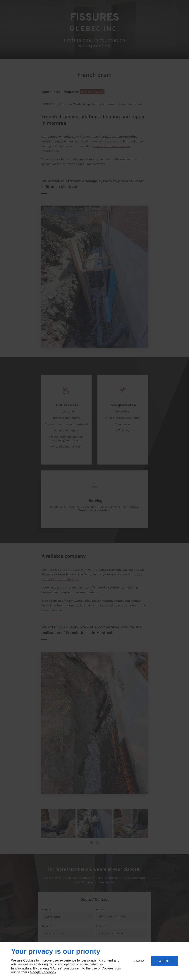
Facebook (49, 972)
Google (35, 972)
